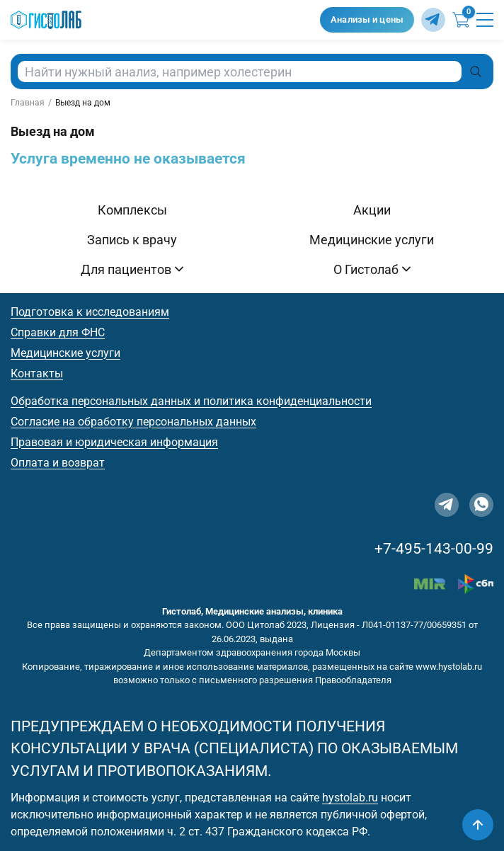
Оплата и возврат (58, 463)
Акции (372, 210)
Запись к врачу (132, 240)
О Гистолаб (372, 269)
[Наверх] (478, 825)
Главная (28, 103)
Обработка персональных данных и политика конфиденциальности (191, 401)
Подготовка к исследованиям (90, 312)
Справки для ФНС (58, 332)
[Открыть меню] (485, 20)
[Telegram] (433, 20)
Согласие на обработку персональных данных (133, 422)
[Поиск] (476, 72)
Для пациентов (132, 269)
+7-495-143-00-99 (434, 549)
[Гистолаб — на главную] (162, 20)
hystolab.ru (350, 798)
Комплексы (132, 210)
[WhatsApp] (481, 505)
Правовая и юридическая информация (114, 442)
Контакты (37, 373)
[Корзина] (461, 20)
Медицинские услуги (372, 240)
